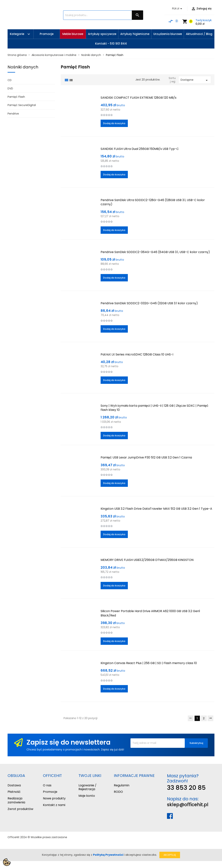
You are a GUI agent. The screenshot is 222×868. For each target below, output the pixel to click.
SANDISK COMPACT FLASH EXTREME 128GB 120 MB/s (139, 98)
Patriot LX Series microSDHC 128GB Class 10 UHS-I (137, 354)
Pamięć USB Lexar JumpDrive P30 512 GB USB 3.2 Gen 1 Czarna (146, 457)
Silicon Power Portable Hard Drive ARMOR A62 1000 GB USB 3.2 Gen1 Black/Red (150, 613)
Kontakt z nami (54, 805)
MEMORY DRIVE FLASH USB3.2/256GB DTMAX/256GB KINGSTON (147, 560)
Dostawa (14, 785)
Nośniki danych (23, 67)
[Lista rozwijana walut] (178, 9)
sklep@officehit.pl (188, 805)
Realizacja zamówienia (16, 800)
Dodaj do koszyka (114, 123)
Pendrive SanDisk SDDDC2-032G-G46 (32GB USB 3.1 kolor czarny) (149, 303)
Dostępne (195, 80)
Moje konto (87, 796)
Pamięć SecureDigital (22, 105)
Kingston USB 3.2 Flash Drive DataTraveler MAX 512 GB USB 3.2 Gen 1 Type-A (156, 509)
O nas (47, 785)
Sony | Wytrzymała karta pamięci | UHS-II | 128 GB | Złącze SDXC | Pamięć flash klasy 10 (154, 408)
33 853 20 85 (186, 788)
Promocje (50, 792)
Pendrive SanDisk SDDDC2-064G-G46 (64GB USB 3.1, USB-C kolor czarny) (155, 252)
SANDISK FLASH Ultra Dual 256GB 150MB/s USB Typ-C (140, 149)
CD (10, 80)
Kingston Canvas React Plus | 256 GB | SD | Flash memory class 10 (149, 663)
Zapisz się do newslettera (68, 742)
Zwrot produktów (20, 809)
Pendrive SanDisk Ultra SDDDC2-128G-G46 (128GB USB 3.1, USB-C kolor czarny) (153, 202)
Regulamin (122, 785)
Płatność (14, 792)
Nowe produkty (54, 798)
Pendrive (13, 114)
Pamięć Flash (16, 97)
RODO (118, 792)
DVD (10, 88)
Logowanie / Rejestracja (87, 787)
